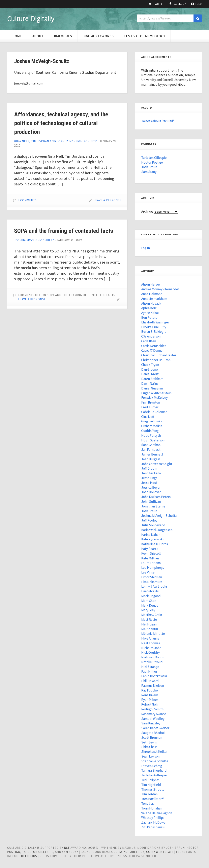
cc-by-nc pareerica (129, 852)
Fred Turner (150, 407)
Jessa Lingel (150, 478)
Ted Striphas (150, 780)
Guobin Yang (150, 431)
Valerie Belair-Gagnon (157, 813)
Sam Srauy (149, 172)
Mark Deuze (150, 605)
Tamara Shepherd (154, 770)
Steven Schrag (152, 766)
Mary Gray (148, 610)
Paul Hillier (149, 671)
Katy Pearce (150, 549)
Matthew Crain (152, 615)
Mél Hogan (149, 624)
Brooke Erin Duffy (154, 327)
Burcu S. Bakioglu (154, 332)
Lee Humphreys (153, 568)
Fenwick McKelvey (154, 398)
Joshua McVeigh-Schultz (34, 240)
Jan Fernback (151, 450)
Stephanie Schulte (155, 761)
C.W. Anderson (151, 336)
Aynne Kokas (150, 313)
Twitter (157, 4)
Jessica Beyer (151, 487)
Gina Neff (148, 417)
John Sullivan (151, 502)
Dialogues (63, 36)
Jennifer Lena (151, 473)
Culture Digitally (31, 18)
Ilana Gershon (151, 445)
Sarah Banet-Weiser (155, 728)
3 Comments (27, 200)
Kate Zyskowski (152, 539)
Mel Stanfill (150, 629)
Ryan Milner (150, 700)
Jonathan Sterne (153, 506)
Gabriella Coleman (154, 412)
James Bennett (152, 454)
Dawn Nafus (150, 384)
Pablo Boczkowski (154, 676)
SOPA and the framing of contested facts (64, 231)
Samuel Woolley (153, 719)
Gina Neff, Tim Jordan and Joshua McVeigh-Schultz (56, 141)
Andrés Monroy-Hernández (160, 289)
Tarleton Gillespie (154, 158)
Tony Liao (148, 804)
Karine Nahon (151, 535)
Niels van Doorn (152, 657)
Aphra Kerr (149, 308)
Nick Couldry (150, 652)
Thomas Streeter (153, 789)
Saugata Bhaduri (153, 733)
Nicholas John (151, 648)
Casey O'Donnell (153, 350)
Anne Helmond (152, 294)
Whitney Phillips (153, 818)
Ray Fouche (149, 690)
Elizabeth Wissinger (155, 322)
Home (17, 36)
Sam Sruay (70, 852)
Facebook (178, 4)
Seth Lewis (149, 742)
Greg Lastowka (152, 421)
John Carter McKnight (157, 464)
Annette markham (154, 299)
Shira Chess (149, 747)
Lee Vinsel (148, 572)
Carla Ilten (149, 341)
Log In (146, 248)
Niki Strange (150, 667)
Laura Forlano (151, 563)
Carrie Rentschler (154, 346)
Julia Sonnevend (153, 525)
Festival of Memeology (145, 36)
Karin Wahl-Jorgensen (157, 530)
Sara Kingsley (151, 723)
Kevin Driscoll (151, 553)
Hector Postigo (152, 162)
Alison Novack (151, 303)
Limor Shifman (152, 577)
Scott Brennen (152, 738)
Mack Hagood (151, 596)
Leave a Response (107, 200)
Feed (197, 4)
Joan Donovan (151, 492)
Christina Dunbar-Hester (159, 355)
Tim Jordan (149, 794)
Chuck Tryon (150, 365)
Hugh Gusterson (153, 440)
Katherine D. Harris (155, 544)
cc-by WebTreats (160, 852)
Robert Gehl (150, 704)
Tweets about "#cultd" (158, 121)
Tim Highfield (151, 785)
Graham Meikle (152, 426)
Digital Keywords (98, 36)
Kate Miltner (150, 558)
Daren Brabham (152, 379)
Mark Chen (149, 601)
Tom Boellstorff (152, 799)
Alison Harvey (151, 284)
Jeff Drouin (149, 468)
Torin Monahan (152, 808)
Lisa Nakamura (152, 582)
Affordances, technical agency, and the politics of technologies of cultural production (61, 123)
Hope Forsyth (151, 435)
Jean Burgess (151, 459)
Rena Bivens (150, 695)
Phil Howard (150, 681)
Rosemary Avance (154, 714)
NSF (67, 848)
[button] (198, 18)
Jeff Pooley (149, 520)
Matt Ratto (149, 620)
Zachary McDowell (154, 822)
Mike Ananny (150, 638)
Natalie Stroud (152, 662)
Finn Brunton (151, 402)
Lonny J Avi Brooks (154, 586)
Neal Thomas (151, 643)
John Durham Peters (156, 497)
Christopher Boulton (156, 360)
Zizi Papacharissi (153, 827)
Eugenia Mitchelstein (156, 393)
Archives (147, 211)
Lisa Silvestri (150, 591)
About (38, 36)
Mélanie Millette (153, 634)
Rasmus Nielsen (153, 686)
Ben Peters (149, 317)
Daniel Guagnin (152, 388)
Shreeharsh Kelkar (154, 752)
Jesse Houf (149, 483)
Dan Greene (149, 369)
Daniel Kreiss (150, 374)
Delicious (29, 856)
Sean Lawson (150, 756)
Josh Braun (149, 167)
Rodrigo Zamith (152, 709)
